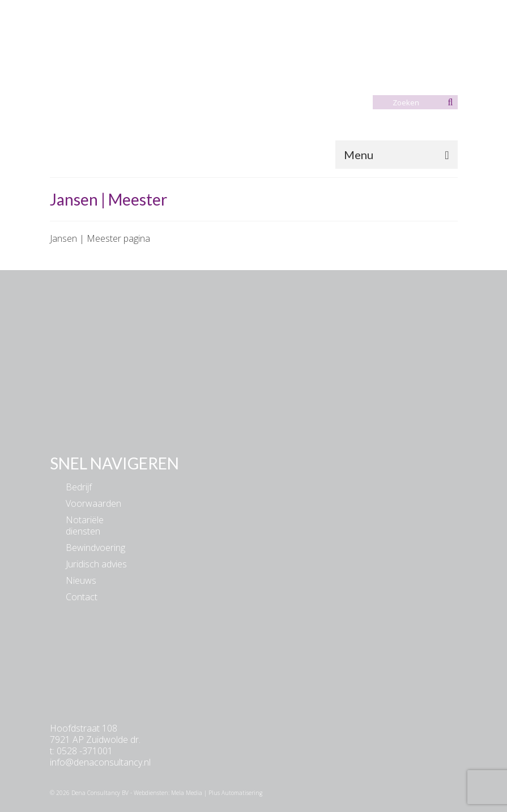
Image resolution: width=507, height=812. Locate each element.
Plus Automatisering (235, 793)
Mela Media (187, 793)
